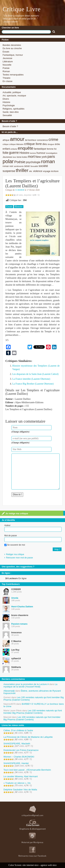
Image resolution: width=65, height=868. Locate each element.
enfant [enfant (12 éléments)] (6, 149)
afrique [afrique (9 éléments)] (6, 140)
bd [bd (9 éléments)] (26, 140)
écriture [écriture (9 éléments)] (55, 171)
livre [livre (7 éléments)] (14, 157)
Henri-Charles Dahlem (22, 607)
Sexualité (7, 115)
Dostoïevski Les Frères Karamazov (21, 750)
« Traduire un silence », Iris (17, 783)
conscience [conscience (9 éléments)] (42, 140)
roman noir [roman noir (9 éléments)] (8, 166)
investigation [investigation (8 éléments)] (52, 153)
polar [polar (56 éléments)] (8, 161)
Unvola (15, 598)
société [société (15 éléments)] (43, 166)
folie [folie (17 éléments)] (5, 153)
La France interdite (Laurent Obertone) (31, 379)
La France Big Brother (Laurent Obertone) (33, 384)
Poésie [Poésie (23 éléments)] (20, 162)
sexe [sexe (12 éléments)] (27, 166)
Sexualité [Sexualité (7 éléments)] (34, 166)
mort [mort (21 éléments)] (31, 157)
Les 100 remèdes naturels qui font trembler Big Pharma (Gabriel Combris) (34, 699)
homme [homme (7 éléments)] (33, 153)
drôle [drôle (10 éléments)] (57, 144)
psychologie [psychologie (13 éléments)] (33, 162)
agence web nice (49, 865)
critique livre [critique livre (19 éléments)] (33, 144)
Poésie (6, 68)
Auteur (7, 525)
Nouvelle (7, 65)
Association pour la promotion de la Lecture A (26, 684)
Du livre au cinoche (12, 48)
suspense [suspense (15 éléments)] (9, 171)
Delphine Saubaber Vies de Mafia (20, 790)
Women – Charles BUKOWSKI (19, 757)
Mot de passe (11, 536)
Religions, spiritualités (14, 109)
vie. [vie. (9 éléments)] (31, 171)
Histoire (6, 102)
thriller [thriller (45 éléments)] (22, 170)
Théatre (6, 78)
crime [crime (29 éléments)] (53, 139)
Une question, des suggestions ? (18, 567)
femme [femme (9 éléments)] (50, 149)
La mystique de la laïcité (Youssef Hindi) (30, 685)
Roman (6, 71)
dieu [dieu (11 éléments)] (45, 144)
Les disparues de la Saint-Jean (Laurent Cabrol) (35, 374)
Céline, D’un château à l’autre (18, 730)
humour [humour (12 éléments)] (41, 153)
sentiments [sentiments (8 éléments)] (19, 166)
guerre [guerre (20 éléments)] (14, 153)
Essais (6, 52)
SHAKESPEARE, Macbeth (17, 744)
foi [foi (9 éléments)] (55, 149)
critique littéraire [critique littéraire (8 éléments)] (16, 144)
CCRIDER (20, 190)
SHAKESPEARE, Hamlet (16, 763)
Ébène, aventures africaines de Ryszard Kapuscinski (32, 692)
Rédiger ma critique (15, 554)
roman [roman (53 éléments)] (48, 161)
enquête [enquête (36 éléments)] (26, 148)
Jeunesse (7, 58)
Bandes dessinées (12, 45)
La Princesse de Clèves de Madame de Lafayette (28, 737)
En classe (7, 81)
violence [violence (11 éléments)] (38, 171)
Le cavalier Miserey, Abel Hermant (21, 776)
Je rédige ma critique (15, 513)
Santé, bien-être (11, 112)
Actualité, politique (12, 92)
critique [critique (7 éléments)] (6, 144)
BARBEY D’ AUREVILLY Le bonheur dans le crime (34, 705)
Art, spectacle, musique (14, 96)
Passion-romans (19, 624)
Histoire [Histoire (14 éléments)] (24, 153)
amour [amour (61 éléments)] (17, 139)
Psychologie (9, 105)
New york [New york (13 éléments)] (41, 157)
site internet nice (31, 865)
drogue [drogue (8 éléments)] (51, 144)
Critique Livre (22, 9)
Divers (6, 99)
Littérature (8, 61)
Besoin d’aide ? (10, 126)
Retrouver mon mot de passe (19, 558)
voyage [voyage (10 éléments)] (47, 171)
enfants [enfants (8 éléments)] (14, 149)
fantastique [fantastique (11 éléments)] (40, 149)
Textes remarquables (13, 75)
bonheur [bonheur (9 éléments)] (32, 140)
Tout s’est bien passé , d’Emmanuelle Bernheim (27, 770)
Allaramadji (9, 691)
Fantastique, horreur (13, 55)
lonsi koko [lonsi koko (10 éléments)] (22, 157)
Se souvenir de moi (15, 545)
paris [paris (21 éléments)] (51, 157)
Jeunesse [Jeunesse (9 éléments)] (7, 157)
